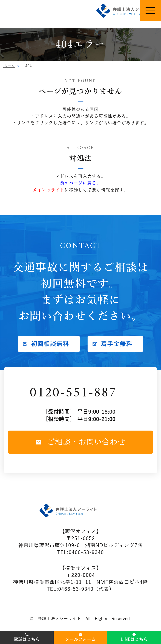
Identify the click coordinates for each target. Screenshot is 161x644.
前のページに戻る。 (80, 183)
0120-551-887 (73, 393)
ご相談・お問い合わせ (80, 442)
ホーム (9, 66)
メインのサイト (49, 190)
